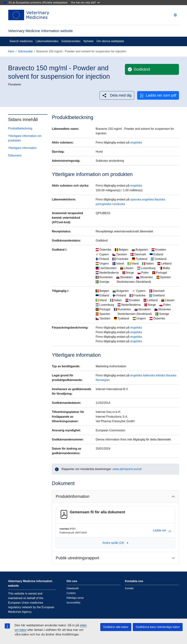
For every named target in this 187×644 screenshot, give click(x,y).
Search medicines (21, 41)
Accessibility (73, 603)
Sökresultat (25, 51)
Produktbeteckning (20, 128)
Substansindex (71, 41)
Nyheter (89, 41)
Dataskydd (72, 588)
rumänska (119, 204)
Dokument (15, 155)
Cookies (71, 593)
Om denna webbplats (110, 41)
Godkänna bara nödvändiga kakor (158, 627)
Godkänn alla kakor (116, 627)
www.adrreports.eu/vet (127, 469)
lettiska (160, 375)
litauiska (160, 199)
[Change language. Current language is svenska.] (175, 15)
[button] (117, 95)
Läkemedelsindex (47, 41)
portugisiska (103, 204)
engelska (136, 142)
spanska (136, 199)
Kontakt (129, 588)
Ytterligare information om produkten (25, 138)
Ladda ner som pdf (158, 95)
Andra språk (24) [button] (115, 543)
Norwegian (103, 380)
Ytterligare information (22, 148)
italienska (149, 375)
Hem (11, 51)
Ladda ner (162, 530)
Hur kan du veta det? (85, 2)
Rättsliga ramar (75, 598)
